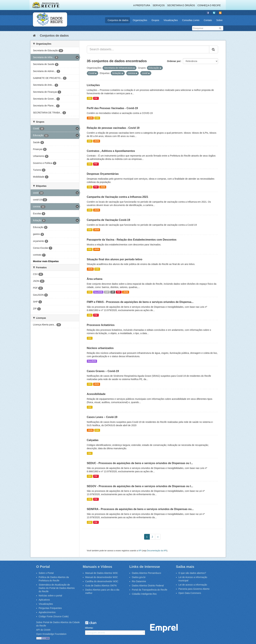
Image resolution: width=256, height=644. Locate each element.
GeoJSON (98, 292)
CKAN (91, 623)
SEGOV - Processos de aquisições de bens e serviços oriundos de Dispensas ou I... (140, 486)
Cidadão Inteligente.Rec (144, 594)
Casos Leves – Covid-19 (102, 417)
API (140, 551)
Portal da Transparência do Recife (150, 590)
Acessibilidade (96, 394)
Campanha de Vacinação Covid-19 (109, 220)
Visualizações (171, 20)
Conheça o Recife (209, 5)
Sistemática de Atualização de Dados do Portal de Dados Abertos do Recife (57, 588)
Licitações (93, 85)
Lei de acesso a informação (193, 585)
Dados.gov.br (139, 577)
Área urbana (95, 279)
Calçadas (93, 440)
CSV (90, 98)
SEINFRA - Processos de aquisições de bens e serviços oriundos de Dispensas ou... (140, 509)
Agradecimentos (47, 612)
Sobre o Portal (46, 573)
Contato (208, 20)
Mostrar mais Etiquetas (46, 261)
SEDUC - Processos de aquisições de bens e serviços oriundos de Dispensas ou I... (140, 463)
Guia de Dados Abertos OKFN (101, 586)
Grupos (155, 20)
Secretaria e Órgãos (181, 5)
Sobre (219, 20)
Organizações (140, 20)
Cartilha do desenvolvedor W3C (102, 581)
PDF (96, 98)
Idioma (89, 628)
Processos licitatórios (101, 325)
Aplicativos (44, 600)
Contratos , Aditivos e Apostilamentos (111, 151)
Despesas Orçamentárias (103, 174)
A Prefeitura (142, 5)
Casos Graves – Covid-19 (103, 371)
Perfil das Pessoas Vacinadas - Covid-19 (112, 108)
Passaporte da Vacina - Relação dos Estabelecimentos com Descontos (132, 240)
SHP (107, 292)
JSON (90, 118)
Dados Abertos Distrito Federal (148, 586)
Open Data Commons (190, 593)
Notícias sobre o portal (50, 596)
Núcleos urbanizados (100, 348)
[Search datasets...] (148, 49)
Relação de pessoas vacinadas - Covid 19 (113, 128)
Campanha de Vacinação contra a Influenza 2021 (118, 197)
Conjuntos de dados (118, 20)
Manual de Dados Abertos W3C (102, 573)
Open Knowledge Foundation (51, 634)
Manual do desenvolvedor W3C (102, 577)
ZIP (113, 292)
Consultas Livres (191, 20)
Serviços (159, 5)
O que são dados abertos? (192, 573)
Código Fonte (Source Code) (54, 616)
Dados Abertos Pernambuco (147, 573)
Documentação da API (157, 551)
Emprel (164, 628)
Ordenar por (174, 61)
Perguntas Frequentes (50, 608)
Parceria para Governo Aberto (194, 589)
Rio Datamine (139, 581)
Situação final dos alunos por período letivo (115, 259)
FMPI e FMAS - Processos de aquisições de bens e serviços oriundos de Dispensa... (140, 302)
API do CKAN (43, 630)
